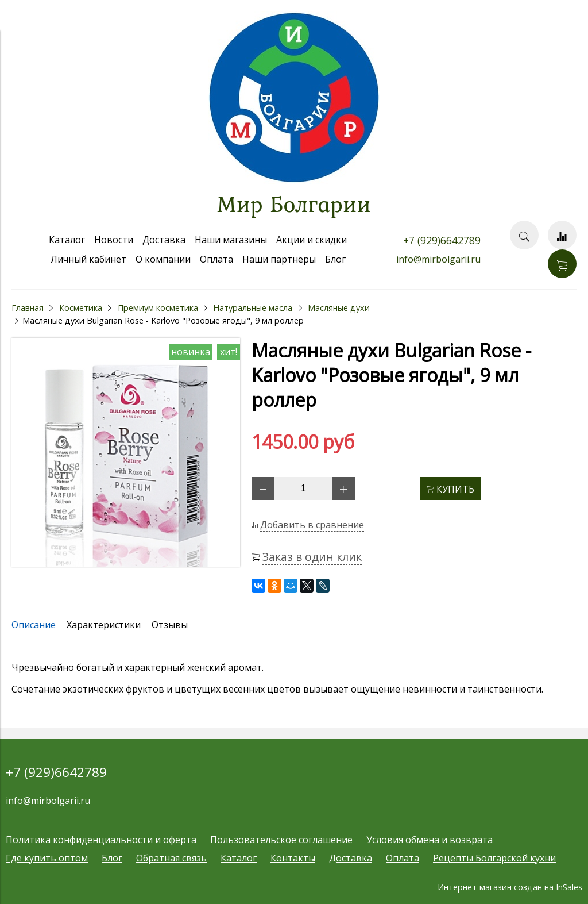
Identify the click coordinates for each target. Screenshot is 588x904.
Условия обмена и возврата (430, 840)
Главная (28, 308)
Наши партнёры (279, 259)
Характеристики (104, 625)
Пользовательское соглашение (281, 840)
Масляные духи (339, 308)
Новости (114, 240)
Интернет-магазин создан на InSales (510, 887)
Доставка (164, 240)
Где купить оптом (47, 858)
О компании (163, 259)
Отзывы (170, 625)
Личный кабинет (88, 259)
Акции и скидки (312, 240)
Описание (34, 625)
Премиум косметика (158, 308)
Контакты (293, 858)
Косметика (81, 308)
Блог (335, 259)
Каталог (67, 240)
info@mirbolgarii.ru (438, 259)
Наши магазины (231, 240)
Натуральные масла (253, 308)
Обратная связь (171, 858)
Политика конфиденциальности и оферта (101, 840)
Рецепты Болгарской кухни (494, 858)
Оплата (216, 259)
